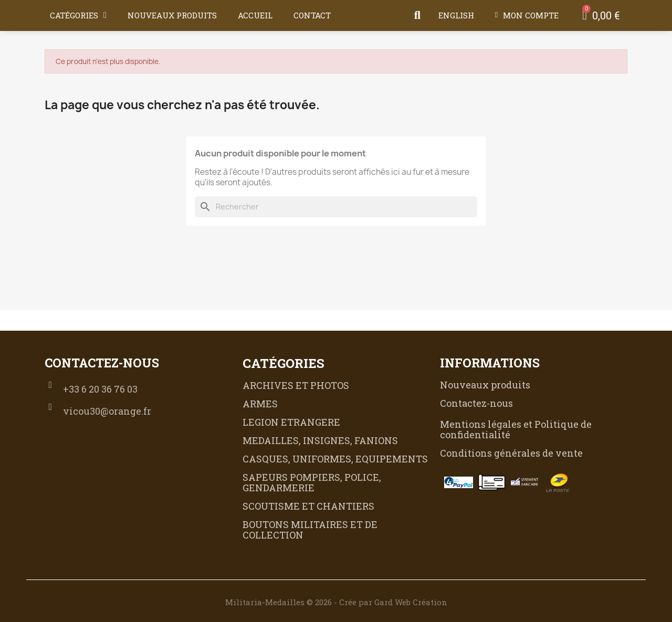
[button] (417, 15)
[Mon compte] (527, 15)
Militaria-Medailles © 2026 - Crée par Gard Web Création (336, 602)
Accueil (255, 15)
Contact (312, 15)
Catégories (78, 15)
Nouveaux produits (172, 15)
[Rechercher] (336, 207)
